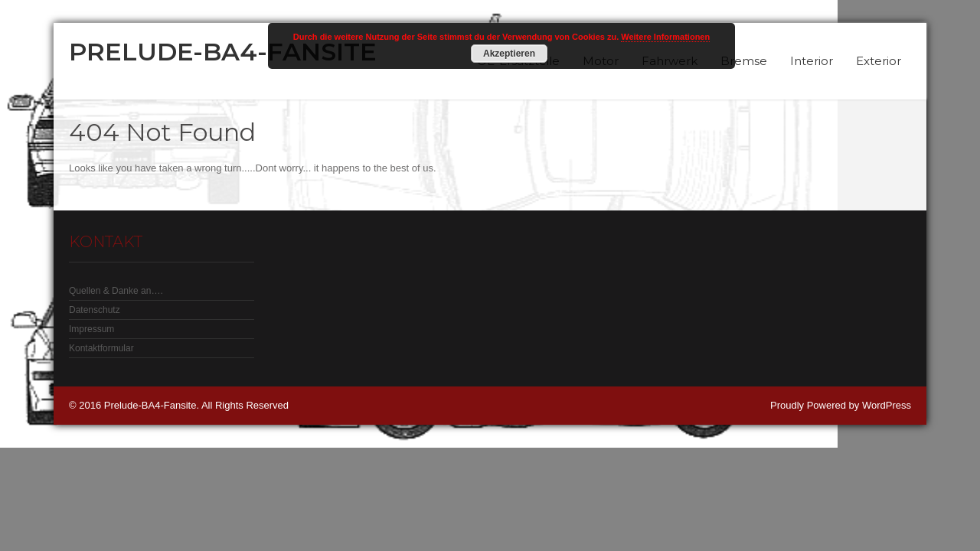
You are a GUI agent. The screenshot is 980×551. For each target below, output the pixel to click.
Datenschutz (95, 310)
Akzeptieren (509, 54)
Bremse (744, 61)
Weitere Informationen (665, 37)
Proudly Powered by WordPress (841, 405)
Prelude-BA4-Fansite (223, 52)
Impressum (91, 329)
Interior (812, 61)
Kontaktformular (101, 348)
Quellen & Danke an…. (116, 291)
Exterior (879, 61)
